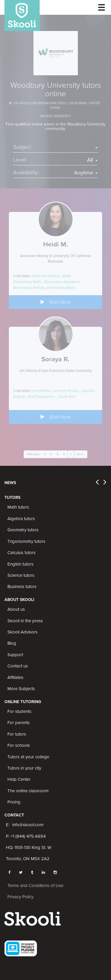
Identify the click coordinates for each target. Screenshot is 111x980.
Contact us (18, 666)
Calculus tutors (21, 553)
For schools (19, 745)
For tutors (17, 734)
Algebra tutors (21, 519)
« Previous (33, 454)
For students (19, 711)
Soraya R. (55, 359)
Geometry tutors (23, 530)
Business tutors (22, 587)
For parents (18, 723)
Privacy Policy (20, 897)
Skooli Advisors (22, 632)
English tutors (20, 564)
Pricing (14, 802)
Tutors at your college (28, 757)
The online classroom (28, 791)
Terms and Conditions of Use (35, 886)
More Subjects (21, 689)
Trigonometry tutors (26, 541)
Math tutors (18, 507)
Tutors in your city (24, 768)
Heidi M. (56, 244)
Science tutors (21, 575)
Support (15, 655)
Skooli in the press (25, 621)
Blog (12, 643)
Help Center (19, 779)
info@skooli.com (28, 825)
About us (16, 609)
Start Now (55, 302)
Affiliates (15, 677)
